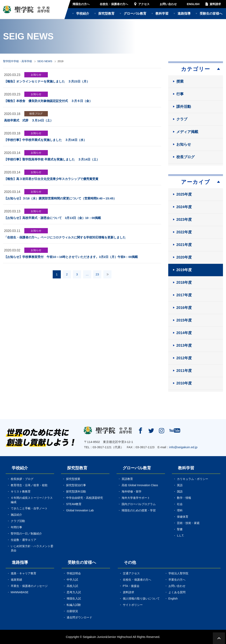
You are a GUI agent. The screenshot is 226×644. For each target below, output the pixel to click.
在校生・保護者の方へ (114, 4)
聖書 (180, 529)
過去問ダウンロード (79, 617)
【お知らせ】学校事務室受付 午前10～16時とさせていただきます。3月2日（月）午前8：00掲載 (72, 257)
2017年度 (184, 295)
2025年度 (184, 194)
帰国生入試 (74, 599)
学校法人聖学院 (178, 573)
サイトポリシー (133, 605)
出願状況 (72, 611)
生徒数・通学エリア (24, 540)
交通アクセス (131, 573)
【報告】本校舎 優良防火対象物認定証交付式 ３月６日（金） (48, 101)
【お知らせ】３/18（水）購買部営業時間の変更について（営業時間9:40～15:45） (60, 198)
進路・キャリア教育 (24, 573)
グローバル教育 (135, 14)
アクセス (144, 4)
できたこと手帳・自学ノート (29, 508)
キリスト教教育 (21, 491)
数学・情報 (184, 498)
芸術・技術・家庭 (188, 523)
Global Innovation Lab (80, 510)
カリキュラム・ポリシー (193, 479)
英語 (180, 485)
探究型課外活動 (76, 491)
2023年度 (184, 220)
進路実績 (16, 580)
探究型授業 (73, 479)
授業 (180, 81)
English (173, 599)
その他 (130, 562)
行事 (180, 94)
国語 (180, 491)
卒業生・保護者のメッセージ (29, 586)
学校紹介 (83, 14)
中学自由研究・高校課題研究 (85, 498)
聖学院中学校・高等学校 (18, 61)
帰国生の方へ (81, 4)
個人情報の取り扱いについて (141, 599)
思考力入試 (74, 592)
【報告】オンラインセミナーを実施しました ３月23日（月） (47, 81)
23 (97, 274)
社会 (180, 504)
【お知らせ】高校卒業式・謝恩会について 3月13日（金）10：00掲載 (52, 218)
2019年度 (184, 270)
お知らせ (36, 75)
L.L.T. (180, 536)
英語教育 (127, 479)
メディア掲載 (187, 132)
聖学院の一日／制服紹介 (26, 534)
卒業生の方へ (177, 580)
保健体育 (183, 517)
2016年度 (184, 308)
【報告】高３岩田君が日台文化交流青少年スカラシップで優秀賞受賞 (51, 179)
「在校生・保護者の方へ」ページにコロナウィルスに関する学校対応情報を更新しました (65, 237)
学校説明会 (74, 573)
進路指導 (184, 14)
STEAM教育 (74, 504)
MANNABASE (20, 592)
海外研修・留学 (132, 491)
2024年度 (184, 207)
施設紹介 (16, 515)
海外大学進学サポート (136, 498)
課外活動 (184, 107)
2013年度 (184, 345)
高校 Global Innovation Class (140, 485)
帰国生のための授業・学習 (139, 510)
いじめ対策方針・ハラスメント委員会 (32, 548)
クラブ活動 (18, 521)
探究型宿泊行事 (76, 485)
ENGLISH (193, 4)
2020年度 (184, 257)
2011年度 (184, 371)
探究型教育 (106, 14)
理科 (180, 510)
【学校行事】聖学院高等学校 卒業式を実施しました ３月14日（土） (52, 159)
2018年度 (184, 282)
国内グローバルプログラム (139, 504)
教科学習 (162, 14)
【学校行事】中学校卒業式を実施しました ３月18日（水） (45, 140)
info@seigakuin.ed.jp (183, 447)
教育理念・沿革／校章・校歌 (29, 485)
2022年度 (184, 232)
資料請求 (215, 4)
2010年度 (184, 383)
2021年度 (184, 245)
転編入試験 (74, 605)
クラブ (182, 119)
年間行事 (16, 527)
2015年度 (184, 320)
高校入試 (72, 586)
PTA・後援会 (131, 586)
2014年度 (184, 333)
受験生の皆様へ (211, 14)
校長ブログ (36, 114)
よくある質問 (177, 592)
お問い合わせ (168, 4)
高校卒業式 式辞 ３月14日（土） (29, 120)
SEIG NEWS (45, 61)
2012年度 (184, 358)
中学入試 (72, 580)
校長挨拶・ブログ (22, 479)
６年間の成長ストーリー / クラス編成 (32, 500)
